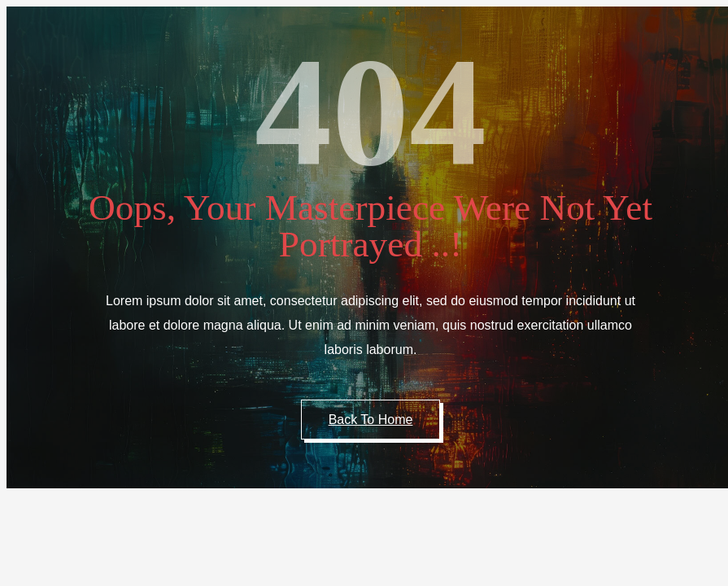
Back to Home (371, 420)
